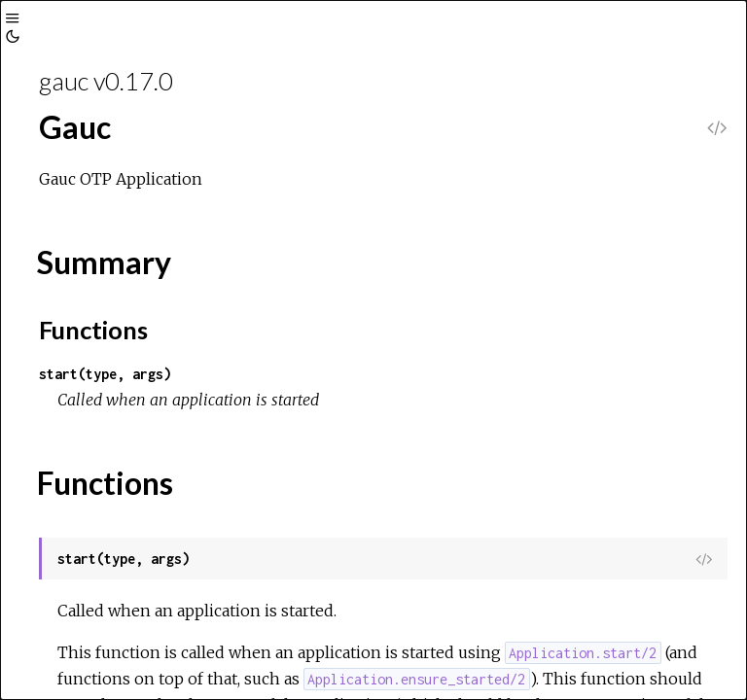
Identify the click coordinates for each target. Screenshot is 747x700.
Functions (93, 330)
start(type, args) (105, 374)
